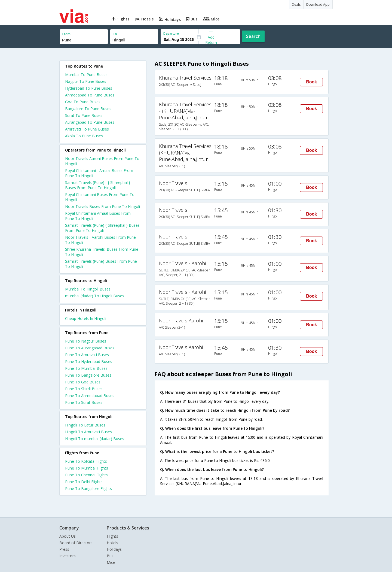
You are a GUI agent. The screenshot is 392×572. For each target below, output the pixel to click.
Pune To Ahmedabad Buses (90, 396)
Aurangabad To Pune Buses (90, 122)
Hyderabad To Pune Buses (89, 88)
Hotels (112, 543)
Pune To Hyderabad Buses (89, 361)
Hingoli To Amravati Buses (88, 432)
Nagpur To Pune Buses (86, 81)
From (66, 34)
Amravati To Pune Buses (87, 129)
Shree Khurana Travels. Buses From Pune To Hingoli (102, 252)
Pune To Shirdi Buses (84, 389)
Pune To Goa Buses (83, 382)
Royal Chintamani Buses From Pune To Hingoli (100, 197)
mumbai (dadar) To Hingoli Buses (95, 296)
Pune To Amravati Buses (87, 355)
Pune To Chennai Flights (86, 475)
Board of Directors (76, 543)
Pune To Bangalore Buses (88, 375)
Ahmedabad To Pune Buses (90, 95)
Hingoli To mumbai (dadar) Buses (95, 439)
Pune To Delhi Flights (84, 482)
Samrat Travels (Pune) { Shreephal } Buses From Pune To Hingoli (102, 228)
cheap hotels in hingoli (86, 318)
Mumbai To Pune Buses (86, 75)
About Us (68, 536)
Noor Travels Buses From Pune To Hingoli (102, 206)
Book (311, 82)
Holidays (114, 549)
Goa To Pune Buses (83, 102)
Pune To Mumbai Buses (86, 368)
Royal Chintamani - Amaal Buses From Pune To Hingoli (99, 173)
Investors (68, 556)
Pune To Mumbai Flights (87, 468)
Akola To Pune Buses (84, 136)
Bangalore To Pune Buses (88, 109)
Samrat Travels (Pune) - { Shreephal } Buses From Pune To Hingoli (98, 185)
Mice (111, 562)
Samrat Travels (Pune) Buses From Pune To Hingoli (101, 264)
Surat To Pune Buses (84, 115)
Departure (171, 33)
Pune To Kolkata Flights (86, 461)
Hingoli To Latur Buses (85, 425)
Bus (110, 556)
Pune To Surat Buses (84, 402)
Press (64, 549)
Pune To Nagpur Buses (86, 341)
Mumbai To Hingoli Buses (88, 289)
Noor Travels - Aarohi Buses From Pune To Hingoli (100, 240)
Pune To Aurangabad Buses (90, 348)
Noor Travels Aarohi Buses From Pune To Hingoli (102, 161)
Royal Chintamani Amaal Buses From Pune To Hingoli (98, 216)
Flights (112, 536)
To (115, 34)
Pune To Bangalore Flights (88, 488)
